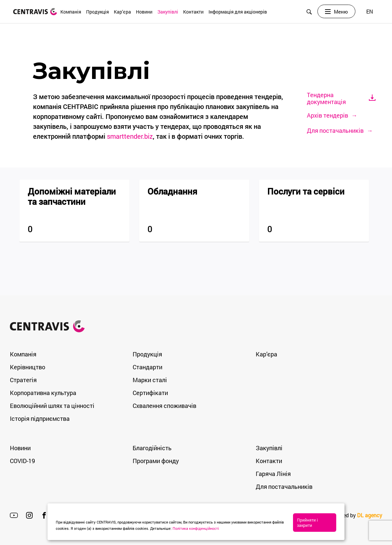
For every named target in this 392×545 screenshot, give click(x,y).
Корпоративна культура (43, 393)
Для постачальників (284, 487)
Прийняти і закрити (311, 525)
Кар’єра (122, 12)
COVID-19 (22, 461)
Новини (144, 12)
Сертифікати (150, 393)
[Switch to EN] (370, 12)
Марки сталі (150, 380)
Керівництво (28, 367)
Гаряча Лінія (273, 474)
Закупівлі (168, 12)
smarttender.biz (130, 136)
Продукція (98, 12)
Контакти (193, 12)
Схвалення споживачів (164, 406)
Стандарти (147, 367)
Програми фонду (156, 461)
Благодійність (152, 448)
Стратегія (23, 380)
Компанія (71, 12)
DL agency (370, 515)
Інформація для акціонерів (238, 12)
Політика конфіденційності (208, 528)
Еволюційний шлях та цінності (52, 406)
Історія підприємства (40, 418)
